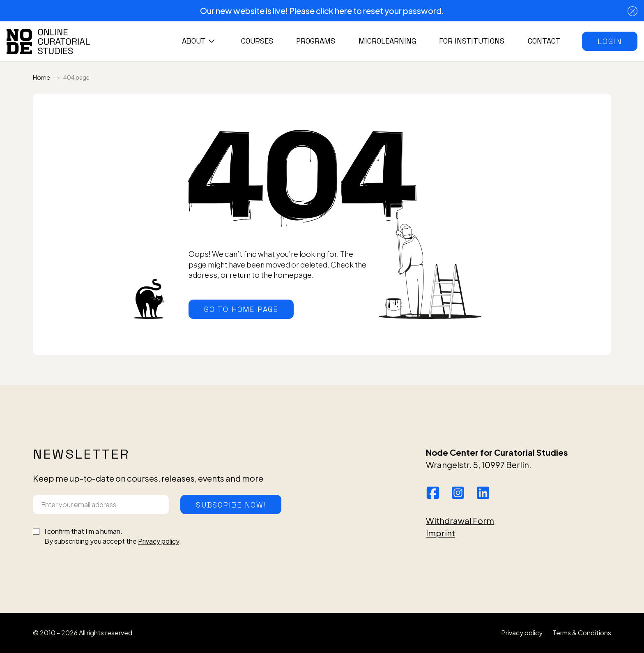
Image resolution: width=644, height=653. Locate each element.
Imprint (440, 533)
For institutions (472, 41)
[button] (610, 41)
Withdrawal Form (460, 520)
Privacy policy (159, 541)
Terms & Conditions (582, 633)
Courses (257, 41)
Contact (544, 41)
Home (41, 77)
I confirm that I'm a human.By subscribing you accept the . (113, 536)
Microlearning (387, 41)
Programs (316, 41)
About (194, 41)
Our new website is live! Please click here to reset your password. (322, 10)
